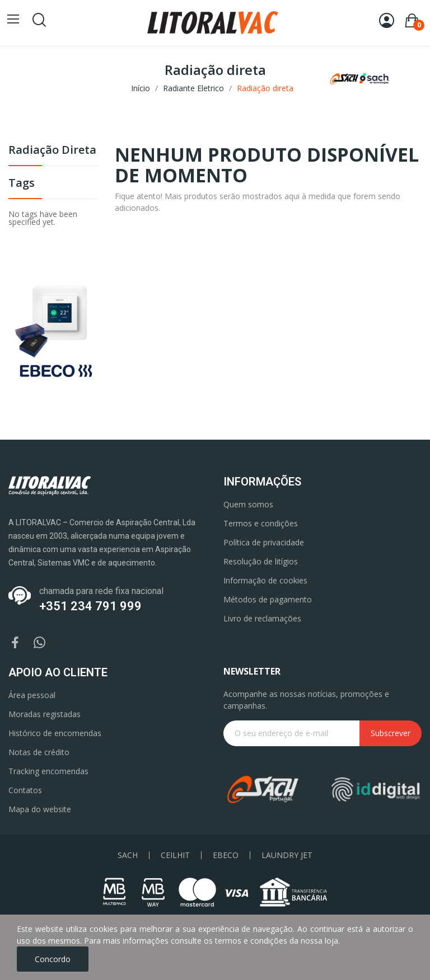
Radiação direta (52, 151)
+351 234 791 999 (90, 606)
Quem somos (248, 504)
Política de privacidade (264, 542)
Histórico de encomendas (55, 733)
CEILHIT (175, 855)
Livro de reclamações (262, 618)
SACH (128, 855)
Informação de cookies (265, 580)
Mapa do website (40, 809)
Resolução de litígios (261, 561)
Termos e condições (261, 523)
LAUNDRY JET (287, 855)
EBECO (226, 855)
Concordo (53, 959)
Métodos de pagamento (268, 599)
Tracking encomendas (48, 771)
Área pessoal (32, 695)
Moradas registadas (45, 714)
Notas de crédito (39, 752)
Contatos (25, 790)
